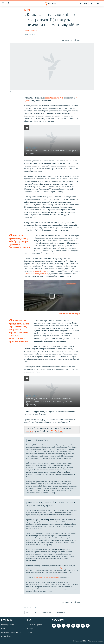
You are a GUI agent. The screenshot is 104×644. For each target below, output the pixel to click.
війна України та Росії (54, 98)
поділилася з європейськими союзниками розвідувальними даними (51, 568)
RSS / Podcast (6, 636)
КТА (86, 3)
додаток (29, 431)
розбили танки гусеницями (37, 274)
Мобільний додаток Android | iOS (13, 633)
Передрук (30, 629)
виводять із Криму (40, 271)
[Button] (67, 40)
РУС (80, 3)
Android (59, 431)
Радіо (3, 629)
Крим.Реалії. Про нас (34, 625)
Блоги (27, 10)
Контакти (30, 633)
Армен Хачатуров (31, 31)
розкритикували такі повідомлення (46, 577)
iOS (52, 431)
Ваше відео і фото (7, 625)
